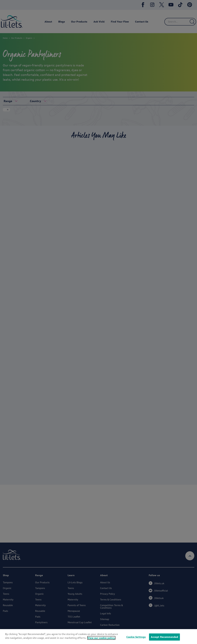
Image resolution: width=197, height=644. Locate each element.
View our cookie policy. (101, 638)
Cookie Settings (136, 637)
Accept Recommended (165, 637)
